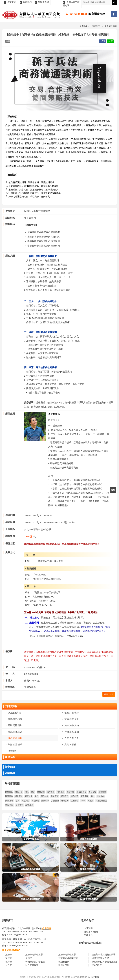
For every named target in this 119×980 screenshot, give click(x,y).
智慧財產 (29, 796)
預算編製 (61, 792)
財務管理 (41, 792)
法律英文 (19, 805)
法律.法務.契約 (72, 725)
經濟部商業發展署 (34, 955)
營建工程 (65, 796)
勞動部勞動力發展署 (35, 962)
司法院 (9, 958)
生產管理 (75, 801)
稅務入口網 (64, 965)
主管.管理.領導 (15, 744)
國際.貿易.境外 (15, 725)
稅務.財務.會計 (72, 713)
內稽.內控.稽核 (15, 719)
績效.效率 (9, 805)
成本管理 (51, 792)
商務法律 (45, 796)
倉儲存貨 (92, 792)
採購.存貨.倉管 (72, 719)
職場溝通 (35, 801)
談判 (18, 801)
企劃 (92, 796)
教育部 (9, 962)
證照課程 (12, 751)
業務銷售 (75, 796)
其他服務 (10, 757)
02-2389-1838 (78, 14)
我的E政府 (97, 965)
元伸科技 (95, 977)
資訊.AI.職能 (70, 744)
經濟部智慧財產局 (100, 958)
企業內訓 (10, 773)
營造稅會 (70, 792)
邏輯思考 (65, 801)
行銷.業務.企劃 (72, 732)
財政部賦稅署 (32, 965)
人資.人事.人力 (72, 738)
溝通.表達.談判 (15, 738)
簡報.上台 (9, 801)
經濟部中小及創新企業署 (104, 955)
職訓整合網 (64, 962)
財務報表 (9, 792)
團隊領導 (45, 801)
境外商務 (19, 796)
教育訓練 (84, 26)
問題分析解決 (101, 801)
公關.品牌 (101, 796)
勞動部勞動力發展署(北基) (104, 962)
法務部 (29, 958)
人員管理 (55, 801)
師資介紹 (10, 767)
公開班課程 (11, 706)
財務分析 (19, 792)
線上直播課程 (14, 713)
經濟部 (9, 955)
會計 (33, 792)
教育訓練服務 (97, 14)
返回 (113, 490)
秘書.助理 (29, 805)
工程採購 (102, 792)
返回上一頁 (109, 694)
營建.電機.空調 (15, 732)
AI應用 (90, 801)
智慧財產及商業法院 (68, 958)
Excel (83, 801)
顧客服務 (84, 796)
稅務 (27, 792)
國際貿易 (9, 796)
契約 (37, 796)
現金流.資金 (81, 792)
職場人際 (25, 801)
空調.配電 (55, 796)
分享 (102, 41)
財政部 (9, 965)
